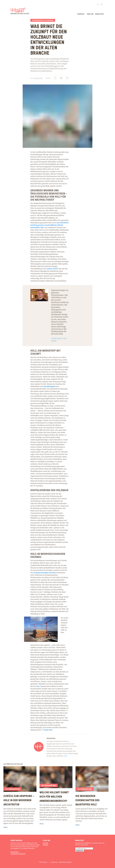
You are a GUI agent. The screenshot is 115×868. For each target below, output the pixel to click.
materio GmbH (52, 269)
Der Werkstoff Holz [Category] (13, 789)
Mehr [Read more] (66, 756)
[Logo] (20, 12)
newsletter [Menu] (99, 14)
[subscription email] (84, 848)
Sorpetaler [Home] (69, 862)
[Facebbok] (55, 78)
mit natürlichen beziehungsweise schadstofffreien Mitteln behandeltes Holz (50, 225)
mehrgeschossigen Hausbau (45, 573)
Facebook (46, 843)
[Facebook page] (99, 5)
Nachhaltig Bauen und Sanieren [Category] (43, 20)
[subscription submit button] (80, 851)
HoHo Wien (48, 730)
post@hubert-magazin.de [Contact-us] (18, 854)
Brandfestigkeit (49, 386)
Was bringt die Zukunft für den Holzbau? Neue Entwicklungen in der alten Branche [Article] (49, 39)
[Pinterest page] (102, 5)
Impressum (54, 862)
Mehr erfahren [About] (15, 852)
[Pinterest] (67, 78)
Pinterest (46, 845)
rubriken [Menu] (81, 14)
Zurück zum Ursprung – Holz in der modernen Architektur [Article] (19, 800)
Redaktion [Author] (38, 78)
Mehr (6, 827)
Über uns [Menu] (90, 14)
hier (38, 686)
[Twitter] (61, 78)
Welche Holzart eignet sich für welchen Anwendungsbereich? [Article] (54, 796)
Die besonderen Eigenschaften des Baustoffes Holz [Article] (87, 800)
